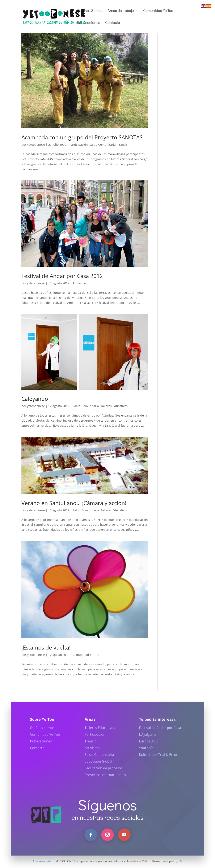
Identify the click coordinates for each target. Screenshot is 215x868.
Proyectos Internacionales (105, 779)
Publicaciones (88, 23)
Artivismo (79, 283)
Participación (79, 145)
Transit (122, 145)
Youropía (146, 752)
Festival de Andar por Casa (160, 732)
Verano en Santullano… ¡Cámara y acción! (74, 503)
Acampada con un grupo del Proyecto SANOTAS (82, 137)
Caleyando (35, 399)
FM (180, 861)
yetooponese (36, 145)
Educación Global (98, 766)
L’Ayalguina (148, 739)
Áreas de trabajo (121, 11)
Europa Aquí (149, 746)
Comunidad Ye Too (158, 11)
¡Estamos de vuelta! (46, 647)
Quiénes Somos (90, 11)
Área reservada (42, 861)
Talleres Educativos (114, 406)
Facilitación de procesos (104, 773)
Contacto (113, 23)
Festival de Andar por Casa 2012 (62, 276)
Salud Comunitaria (103, 145)
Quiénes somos (42, 732)
